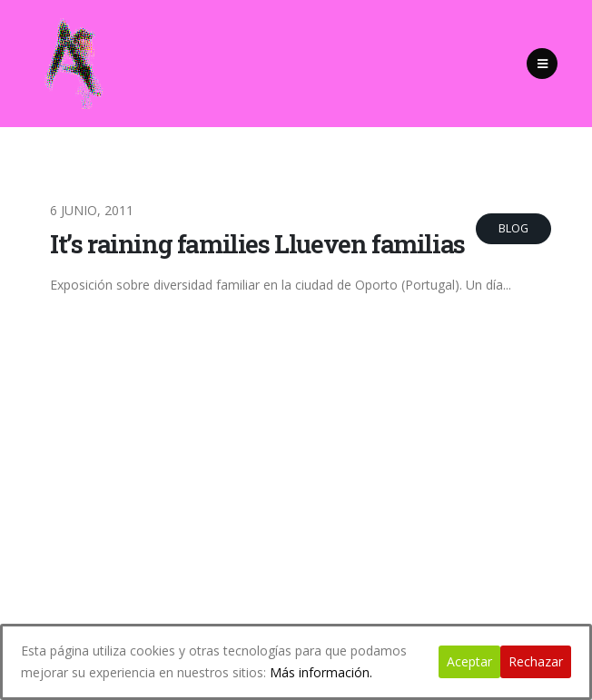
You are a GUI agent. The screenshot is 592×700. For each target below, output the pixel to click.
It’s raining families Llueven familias (257, 244)
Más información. (321, 672)
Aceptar (469, 661)
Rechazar (536, 661)
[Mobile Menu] (542, 64)
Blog (513, 228)
